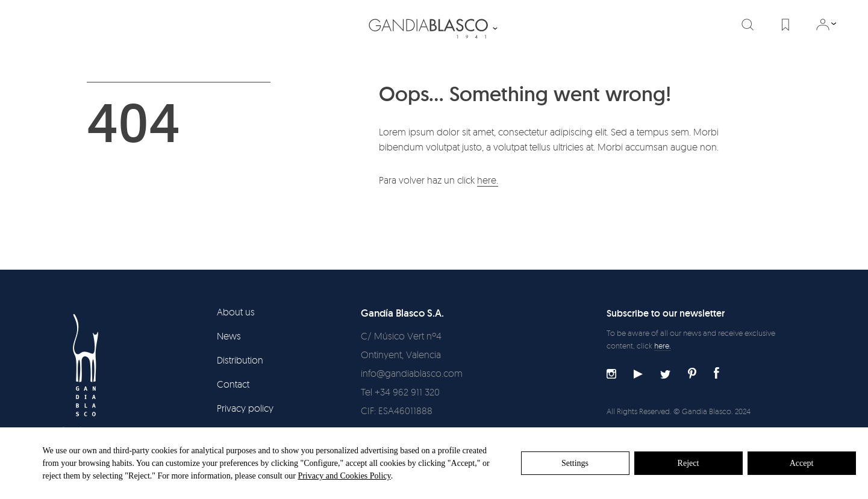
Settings (575, 463)
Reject (688, 463)
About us (236, 312)
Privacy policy (245, 408)
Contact (233, 384)
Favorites (785, 25)
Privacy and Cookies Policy (344, 476)
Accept (802, 463)
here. (488, 180)
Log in (823, 25)
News (229, 336)
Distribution (240, 360)
